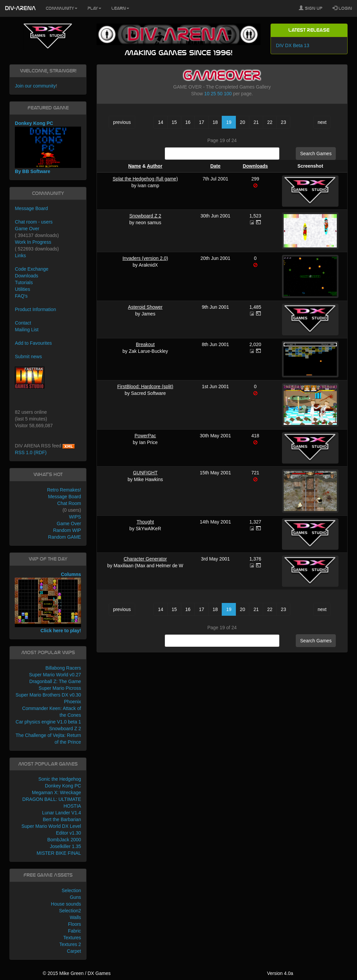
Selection (71, 890)
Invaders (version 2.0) (145, 258)
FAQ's (21, 296)
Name (135, 166)
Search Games (316, 154)
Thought (145, 522)
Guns (75, 897)
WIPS (75, 517)
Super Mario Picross (60, 688)
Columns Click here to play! (48, 602)
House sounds (66, 904)
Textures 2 (70, 944)
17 (202, 122)
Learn (120, 8)
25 (213, 94)
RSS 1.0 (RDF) (31, 452)
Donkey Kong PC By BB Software (48, 147)
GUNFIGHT (145, 473)
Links (20, 256)
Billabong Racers (63, 668)
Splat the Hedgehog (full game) (145, 179)
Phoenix (73, 702)
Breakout (145, 344)
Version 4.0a (280, 973)
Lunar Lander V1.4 (62, 813)
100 (228, 94)
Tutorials (24, 282)
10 (207, 94)
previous (122, 122)
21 (256, 122)
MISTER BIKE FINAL (59, 853)
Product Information (35, 309)
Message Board (31, 208)
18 (215, 122)
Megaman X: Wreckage (57, 792)
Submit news (28, 357)
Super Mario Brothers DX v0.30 (48, 695)
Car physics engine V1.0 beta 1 (48, 722)
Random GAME (65, 537)
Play (94, 8)
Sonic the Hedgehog (60, 779)
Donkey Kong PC (63, 786)
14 (160, 122)
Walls (75, 917)
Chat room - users (34, 222)
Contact (23, 323)
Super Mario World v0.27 (55, 675)
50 (220, 94)
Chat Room (69, 503)
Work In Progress (33, 242)
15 (174, 122)
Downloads (255, 166)
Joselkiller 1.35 (65, 846)
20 (243, 122)
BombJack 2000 (64, 840)
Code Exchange (32, 269)
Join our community (35, 86)
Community (62, 8)
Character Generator (145, 559)
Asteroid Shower (145, 307)
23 (284, 122)
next (322, 122)
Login (342, 8)
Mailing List (27, 330)
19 (229, 122)
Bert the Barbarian (62, 819)
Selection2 (70, 911)
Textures (72, 938)
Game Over (27, 229)
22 (270, 122)
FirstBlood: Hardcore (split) (145, 386)
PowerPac (145, 436)
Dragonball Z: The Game (55, 681)
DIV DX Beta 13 (293, 45)
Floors (75, 924)
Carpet (74, 951)
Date (215, 166)
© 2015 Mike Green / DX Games (77, 973)
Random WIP (67, 530)
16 (188, 122)
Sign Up (311, 8)
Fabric (75, 931)
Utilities (22, 289)
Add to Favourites (33, 343)
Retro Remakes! (64, 490)
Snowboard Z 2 (145, 216)
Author (154, 166)
